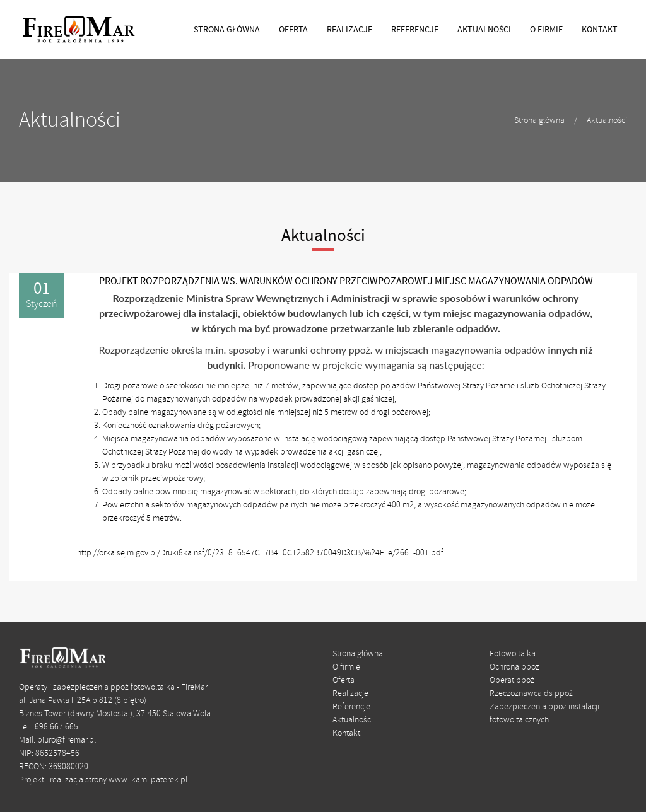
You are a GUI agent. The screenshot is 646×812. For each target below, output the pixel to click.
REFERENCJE (415, 30)
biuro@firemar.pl (67, 740)
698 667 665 (56, 727)
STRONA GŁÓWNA (227, 30)
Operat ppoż (512, 681)
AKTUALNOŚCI (484, 30)
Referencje (351, 707)
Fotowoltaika (513, 654)
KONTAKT (600, 30)
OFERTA (293, 30)
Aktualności (607, 121)
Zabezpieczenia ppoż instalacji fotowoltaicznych (544, 714)
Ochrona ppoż (514, 667)
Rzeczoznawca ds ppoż (531, 694)
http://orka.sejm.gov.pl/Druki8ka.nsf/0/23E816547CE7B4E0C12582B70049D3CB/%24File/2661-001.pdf (260, 553)
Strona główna (539, 121)
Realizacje (350, 694)
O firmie (346, 667)
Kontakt (346, 734)
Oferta (344, 681)
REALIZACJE (349, 30)
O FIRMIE (546, 30)
